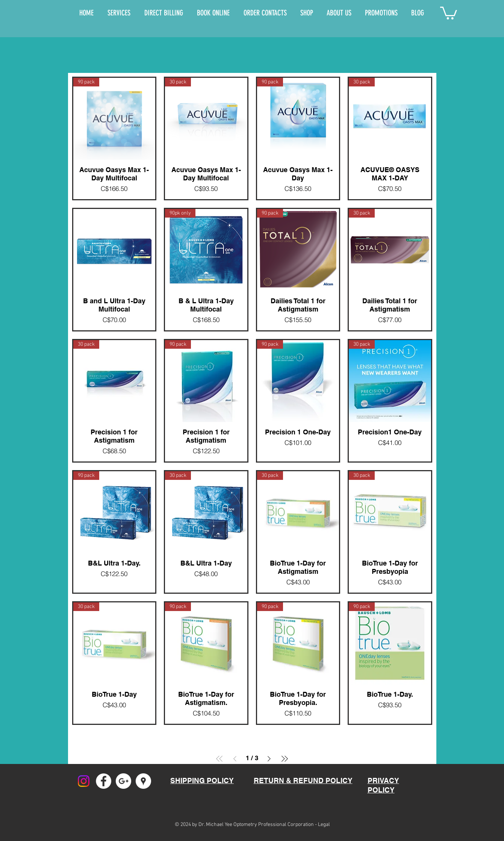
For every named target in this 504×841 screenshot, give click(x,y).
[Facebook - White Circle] (104, 781)
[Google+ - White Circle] (123, 781)
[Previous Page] (235, 759)
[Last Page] (285, 759)
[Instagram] (84, 781)
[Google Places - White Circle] (143, 781)
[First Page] (219, 759)
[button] (449, 12)
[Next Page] (269, 759)
